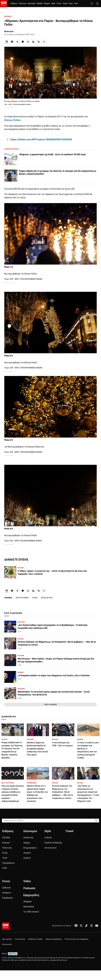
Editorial (6, 888)
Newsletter (29, 907)
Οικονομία (31, 4)
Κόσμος (47, 4)
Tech (76, 4)
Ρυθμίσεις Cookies (35, 939)
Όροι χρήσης (7, 939)
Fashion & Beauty (53, 843)
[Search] (96, 820)
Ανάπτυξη (28, 837)
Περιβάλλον (9, 863)
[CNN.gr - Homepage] (4, 4)
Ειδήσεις (14, 4)
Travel (65, 4)
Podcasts (29, 888)
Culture (48, 837)
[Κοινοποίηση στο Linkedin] (33, 42)
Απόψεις (7, 893)
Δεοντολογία (20, 939)
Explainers (8, 898)
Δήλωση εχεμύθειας (54, 939)
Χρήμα (27, 843)
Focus (59, 4)
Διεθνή (27, 858)
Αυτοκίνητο (50, 848)
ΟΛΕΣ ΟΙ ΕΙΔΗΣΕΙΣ (50, 704)
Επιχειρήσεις (30, 848)
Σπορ (71, 4)
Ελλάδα (40, 4)
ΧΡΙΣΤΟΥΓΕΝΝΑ (22, 598)
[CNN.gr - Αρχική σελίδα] (6, 926)
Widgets (28, 901)
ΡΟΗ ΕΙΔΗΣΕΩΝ (13, 613)
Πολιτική (22, 4)
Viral (5, 868)
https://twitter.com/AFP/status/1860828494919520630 (41, 139)
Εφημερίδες (31, 895)
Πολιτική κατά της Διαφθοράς (76, 939)
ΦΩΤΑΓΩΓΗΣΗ (47, 598)
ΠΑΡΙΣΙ (35, 598)
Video (27, 881)
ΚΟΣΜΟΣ (8, 16)
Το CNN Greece (31, 912)
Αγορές (27, 853)
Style (53, 4)
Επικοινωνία (7, 944)
